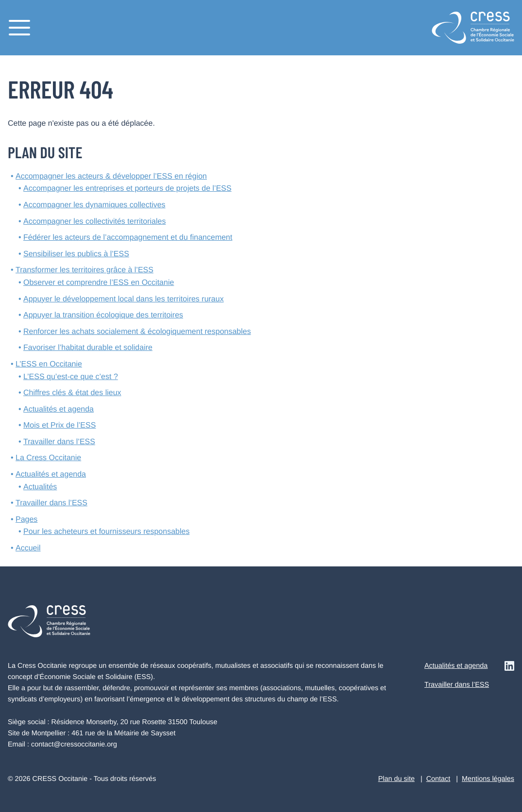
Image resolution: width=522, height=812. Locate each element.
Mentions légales (488, 779)
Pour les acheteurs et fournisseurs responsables (106, 532)
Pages (26, 520)
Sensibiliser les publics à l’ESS (76, 254)
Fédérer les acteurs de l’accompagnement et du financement (128, 238)
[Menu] (19, 28)
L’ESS (49, 364)
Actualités (40, 487)
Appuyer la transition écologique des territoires (103, 315)
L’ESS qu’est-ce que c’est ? (71, 377)
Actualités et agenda (59, 409)
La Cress (48, 458)
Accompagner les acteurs (111, 176)
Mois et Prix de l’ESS (59, 425)
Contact (438, 779)
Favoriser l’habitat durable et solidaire (88, 348)
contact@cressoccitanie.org (74, 745)
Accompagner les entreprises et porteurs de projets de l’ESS (127, 189)
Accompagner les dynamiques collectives (94, 205)
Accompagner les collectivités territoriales (94, 222)
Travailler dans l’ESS (59, 442)
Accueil (28, 548)
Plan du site (396, 779)
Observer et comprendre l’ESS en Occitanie (99, 283)
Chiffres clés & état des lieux (72, 393)
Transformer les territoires (84, 270)
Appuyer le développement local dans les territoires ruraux (124, 299)
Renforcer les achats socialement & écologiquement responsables (137, 332)
